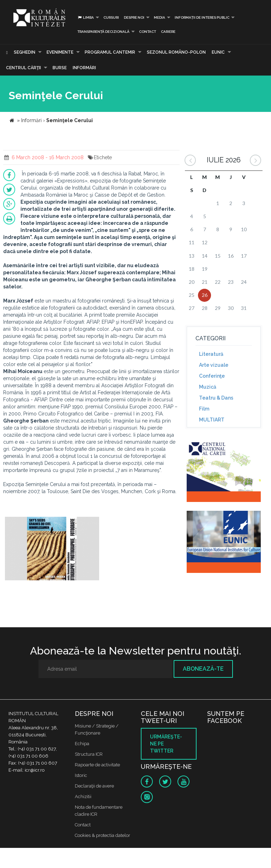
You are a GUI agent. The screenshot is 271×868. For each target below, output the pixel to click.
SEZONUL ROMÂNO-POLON (176, 52)
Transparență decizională (103, 32)
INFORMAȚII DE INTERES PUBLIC (202, 17)
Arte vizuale (214, 365)
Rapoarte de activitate (97, 765)
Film (204, 409)
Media (159, 17)
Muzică (208, 387)
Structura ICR (89, 754)
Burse (60, 68)
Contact (147, 32)
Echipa (82, 744)
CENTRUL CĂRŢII (23, 68)
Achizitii (83, 797)
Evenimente (60, 52)
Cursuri (111, 17)
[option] (52, 549)
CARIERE (168, 32)
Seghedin (25, 52)
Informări (84, 68)
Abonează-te (203, 669)
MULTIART (212, 420)
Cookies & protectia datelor (103, 835)
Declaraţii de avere (94, 786)
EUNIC (218, 52)
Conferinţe (212, 376)
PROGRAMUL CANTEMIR (110, 52)
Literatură (211, 354)
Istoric (81, 775)
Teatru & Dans (216, 398)
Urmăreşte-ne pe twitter (166, 744)
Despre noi (134, 17)
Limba (86, 17)
